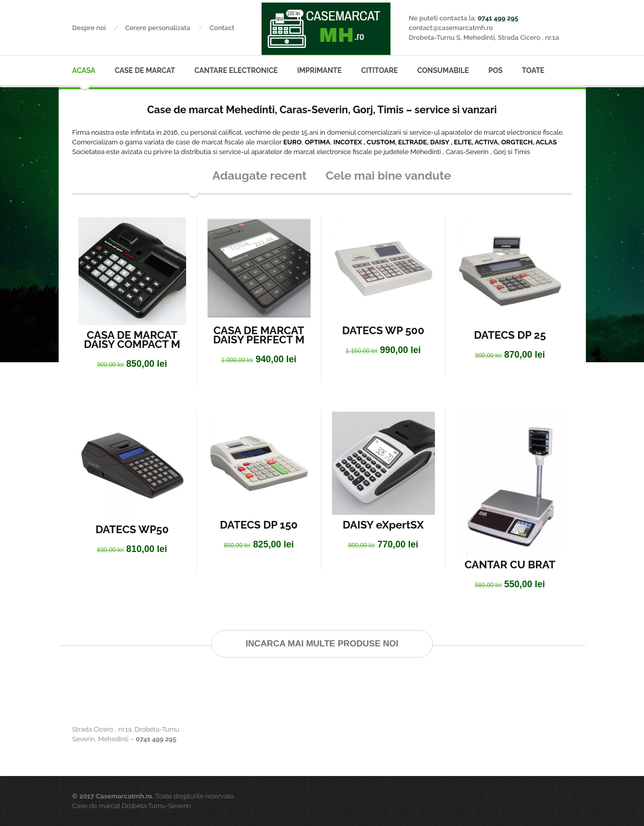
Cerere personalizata (167, 28)
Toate (533, 70)
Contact (222, 28)
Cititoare (379, 70)
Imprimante (319, 70)
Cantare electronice (236, 70)
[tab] (194, 179)
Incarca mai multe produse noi (322, 644)
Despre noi (99, 28)
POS (496, 70)
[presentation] (194, 179)
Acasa (84, 70)
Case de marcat (145, 70)
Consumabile (443, 70)
